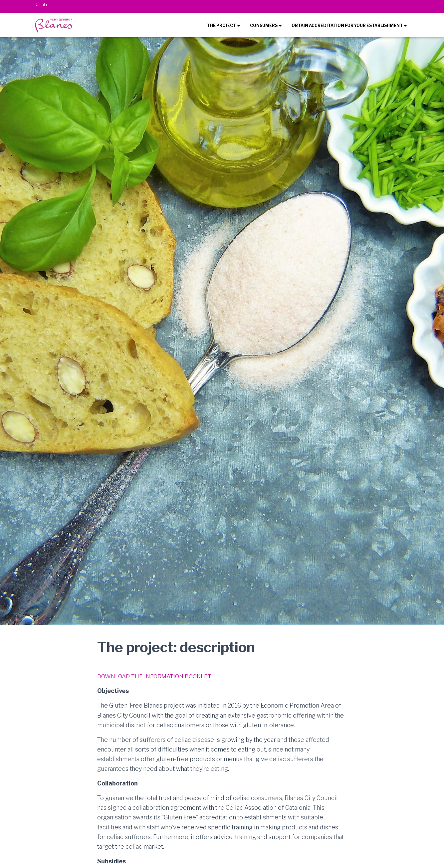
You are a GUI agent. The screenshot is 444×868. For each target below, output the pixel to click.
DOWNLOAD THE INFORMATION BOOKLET (157, 676)
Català (41, 4)
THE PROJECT (223, 25)
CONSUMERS (266, 25)
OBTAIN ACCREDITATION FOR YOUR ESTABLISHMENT (349, 25)
